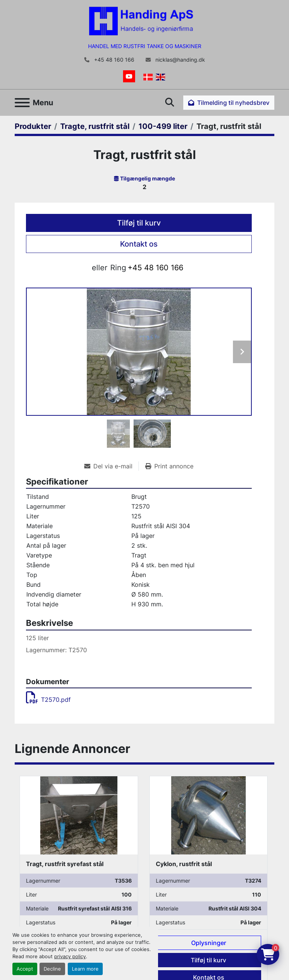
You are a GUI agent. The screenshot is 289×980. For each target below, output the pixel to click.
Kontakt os (139, 244)
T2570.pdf (48, 700)
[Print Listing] (169, 466)
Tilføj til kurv (139, 223)
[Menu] (22, 103)
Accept (25, 969)
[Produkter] (33, 126)
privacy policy (70, 957)
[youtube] (129, 76)
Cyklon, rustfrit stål (184, 864)
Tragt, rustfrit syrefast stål (65, 864)
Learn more (85, 969)
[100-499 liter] (163, 126)
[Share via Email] (111, 466)
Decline (52, 969)
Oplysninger (209, 943)
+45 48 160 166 (113, 60)
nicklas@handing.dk (179, 60)
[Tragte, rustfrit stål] (95, 126)
